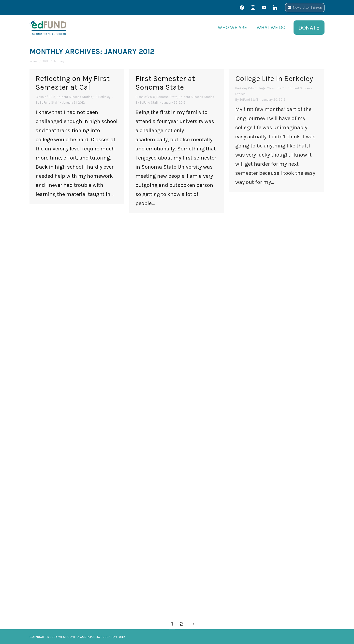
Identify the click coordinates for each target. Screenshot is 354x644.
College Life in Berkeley (274, 79)
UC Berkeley (102, 97)
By (47, 103)
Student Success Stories (74, 97)
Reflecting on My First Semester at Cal (73, 83)
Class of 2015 (45, 97)
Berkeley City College (250, 88)
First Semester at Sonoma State (165, 83)
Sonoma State (167, 97)
